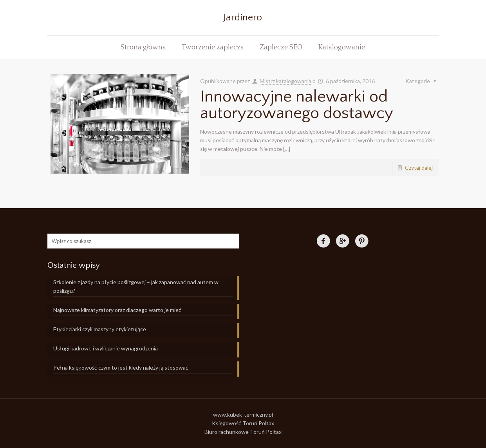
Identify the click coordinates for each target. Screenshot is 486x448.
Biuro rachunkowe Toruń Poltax (243, 432)
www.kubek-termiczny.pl (243, 414)
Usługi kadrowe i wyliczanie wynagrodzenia (106, 348)
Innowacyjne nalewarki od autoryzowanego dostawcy (297, 105)
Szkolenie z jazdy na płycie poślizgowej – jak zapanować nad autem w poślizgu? (136, 286)
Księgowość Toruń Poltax (243, 423)
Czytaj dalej (419, 168)
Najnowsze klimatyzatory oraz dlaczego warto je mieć (117, 310)
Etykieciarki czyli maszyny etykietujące (100, 329)
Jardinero (243, 18)
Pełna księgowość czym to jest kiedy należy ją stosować (121, 367)
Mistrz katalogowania (285, 81)
